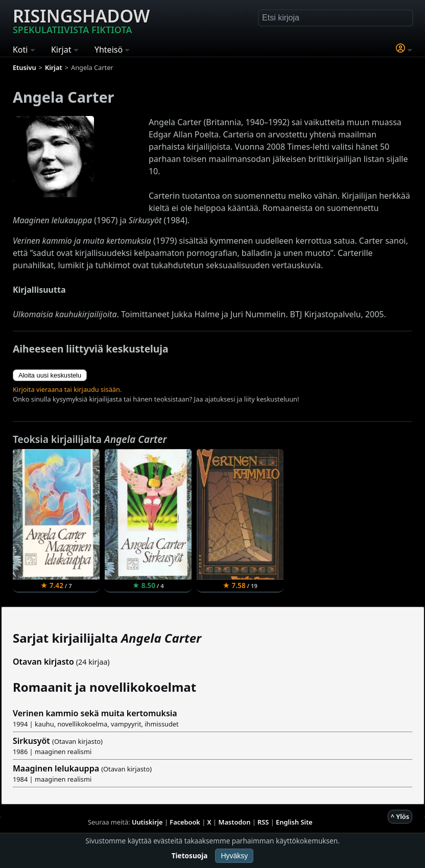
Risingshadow (81, 20)
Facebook (185, 822)
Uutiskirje (147, 822)
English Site (294, 822)
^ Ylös (400, 816)
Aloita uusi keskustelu (50, 375)
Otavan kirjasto (43, 662)
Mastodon (235, 822)
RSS (263, 822)
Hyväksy (234, 856)
